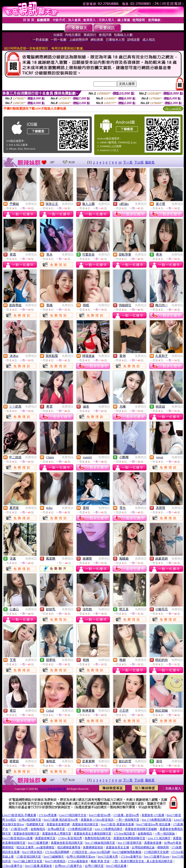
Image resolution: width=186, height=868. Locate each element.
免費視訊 (31, 204)
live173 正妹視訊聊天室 (52, 789)
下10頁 (139, 162)
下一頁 (128, 162)
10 (120, 162)
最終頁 (150, 162)
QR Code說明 (173, 109)
